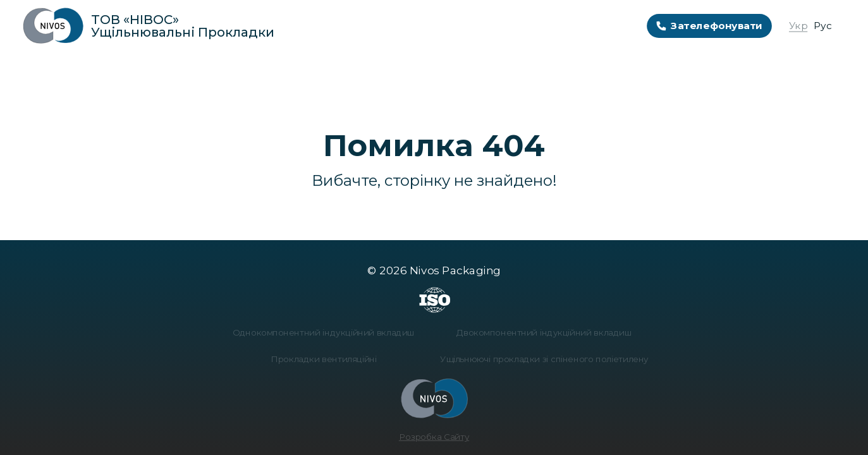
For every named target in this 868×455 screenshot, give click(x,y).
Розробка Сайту (434, 434)
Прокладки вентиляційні (327, 359)
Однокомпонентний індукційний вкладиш (327, 334)
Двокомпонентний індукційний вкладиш (540, 334)
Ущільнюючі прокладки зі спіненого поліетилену (541, 359)
